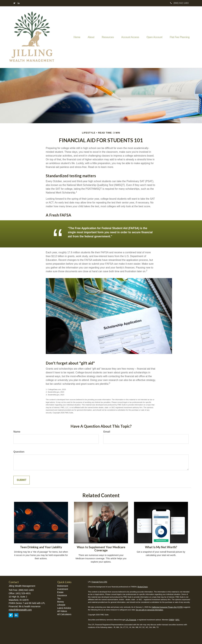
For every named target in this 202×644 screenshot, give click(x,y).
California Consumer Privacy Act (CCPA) (167, 607)
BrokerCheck (143, 587)
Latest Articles (64, 608)
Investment (63, 589)
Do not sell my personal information (149, 610)
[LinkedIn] (19, 3)
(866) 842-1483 (179, 3)
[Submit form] (22, 480)
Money (61, 602)
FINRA (171, 620)
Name (17, 432)
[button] (89, 37)
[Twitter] (14, 3)
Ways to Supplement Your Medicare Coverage (101, 549)
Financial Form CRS (99, 582)
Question (19, 452)
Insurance (62, 595)
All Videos (62, 611)
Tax (59, 599)
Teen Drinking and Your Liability (41, 547)
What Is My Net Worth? (161, 547)
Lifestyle (61, 605)
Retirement (63, 586)
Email (107, 432)
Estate (60, 592)
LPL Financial (131, 620)
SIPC (177, 620)
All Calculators (64, 614)
